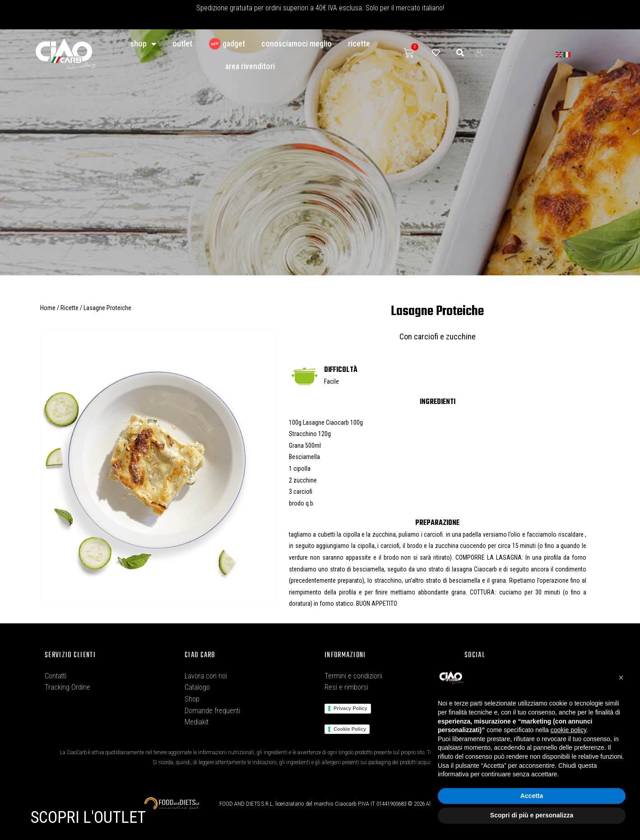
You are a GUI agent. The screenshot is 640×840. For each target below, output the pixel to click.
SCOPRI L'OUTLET (88, 817)
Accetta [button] (532, 796)
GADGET (227, 44)
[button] (621, 678)
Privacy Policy (350, 708)
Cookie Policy (350, 729)
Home (48, 308)
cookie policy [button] (568, 730)
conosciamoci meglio (297, 44)
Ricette (359, 44)
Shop (143, 44)
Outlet (182, 44)
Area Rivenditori (250, 66)
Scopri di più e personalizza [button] (532, 815)
